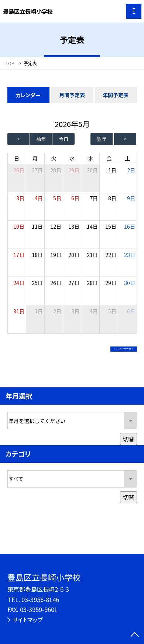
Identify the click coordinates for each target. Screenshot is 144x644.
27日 (37, 170)
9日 (131, 198)
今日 (64, 139)
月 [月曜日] (35, 158)
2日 (131, 170)
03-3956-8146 (40, 599)
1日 (112, 170)
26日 (56, 283)
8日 (112, 198)
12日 (56, 226)
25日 (37, 283)
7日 (94, 198)
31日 (19, 311)
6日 (75, 198)
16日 (130, 226)
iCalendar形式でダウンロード (89, 351)
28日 (56, 170)
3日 (20, 198)
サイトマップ (28, 620)
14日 (92, 226)
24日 (19, 283)
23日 (130, 255)
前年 (41, 139)
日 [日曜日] (17, 158)
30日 (92, 170)
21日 (92, 255)
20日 (74, 255)
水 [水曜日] (72, 158)
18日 (37, 255)
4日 (39, 198)
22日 (111, 255)
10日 (19, 226)
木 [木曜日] (90, 158)
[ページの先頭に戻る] (135, 635)
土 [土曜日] (127, 158)
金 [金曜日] (109, 158)
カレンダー (28, 95)
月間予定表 (72, 95)
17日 (19, 255)
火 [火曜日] (54, 158)
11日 (37, 226)
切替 (128, 447)
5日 (57, 198)
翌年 (102, 139)
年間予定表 (116, 95)
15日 (111, 226)
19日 (56, 255)
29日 (74, 170)
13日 (74, 226)
